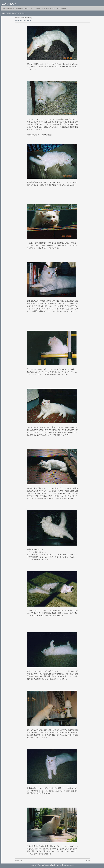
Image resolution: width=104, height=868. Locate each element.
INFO (11, 8)
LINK (64, 8)
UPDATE (48, 8)
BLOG (59, 8)
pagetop (19, 860)
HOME (6, 8)
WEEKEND (40, 8)
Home (17, 18)
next (87, 860)
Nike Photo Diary (26, 18)
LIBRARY (18, 8)
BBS (54, 8)
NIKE (33, 8)
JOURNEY (26, 8)
